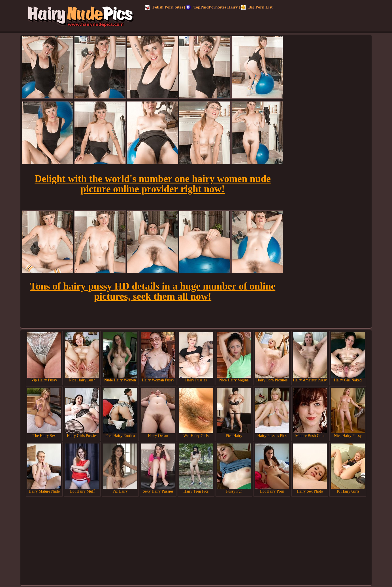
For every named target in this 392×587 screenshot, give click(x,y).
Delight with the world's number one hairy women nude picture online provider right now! (153, 184)
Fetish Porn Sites (164, 7)
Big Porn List (257, 7)
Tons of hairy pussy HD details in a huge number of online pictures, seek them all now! (153, 291)
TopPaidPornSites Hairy (212, 7)
